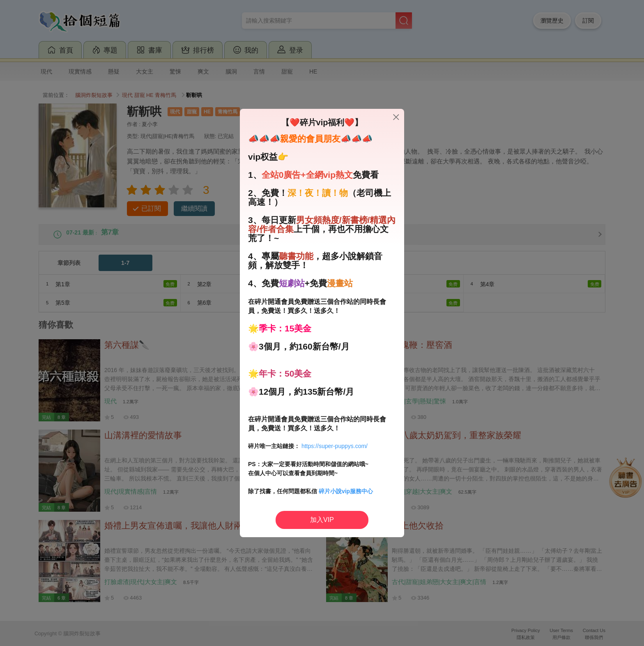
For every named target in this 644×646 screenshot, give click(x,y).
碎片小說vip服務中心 (346, 491)
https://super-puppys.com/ (335, 446)
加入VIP (322, 520)
